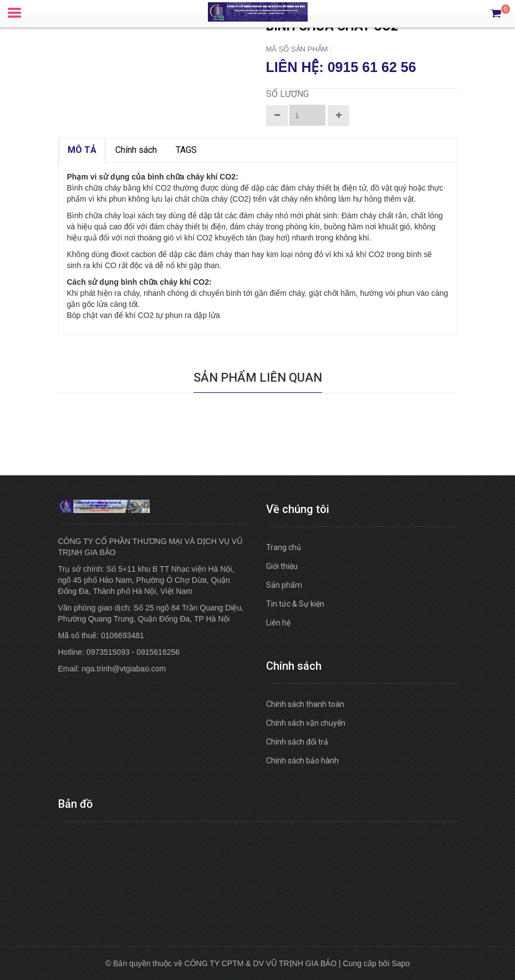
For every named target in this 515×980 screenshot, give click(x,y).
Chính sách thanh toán (305, 704)
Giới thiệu (282, 566)
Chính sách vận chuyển (306, 723)
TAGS (186, 150)
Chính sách (136, 150)
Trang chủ (284, 547)
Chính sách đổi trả (297, 742)
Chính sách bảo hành (302, 761)
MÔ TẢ (82, 150)
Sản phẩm (284, 585)
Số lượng (287, 94)
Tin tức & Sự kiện (295, 604)
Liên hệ (278, 623)
